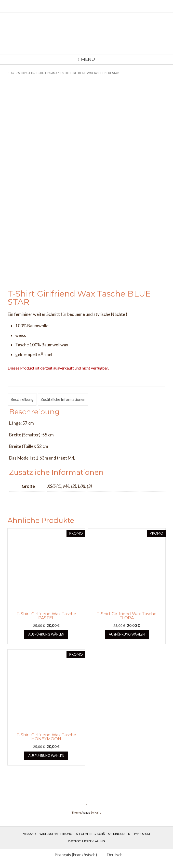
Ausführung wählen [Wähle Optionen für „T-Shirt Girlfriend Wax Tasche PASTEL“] (46, 634)
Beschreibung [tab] (22, 399)
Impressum (142, 834)
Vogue (86, 812)
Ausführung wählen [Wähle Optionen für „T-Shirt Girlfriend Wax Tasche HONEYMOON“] (46, 756)
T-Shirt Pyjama (47, 73)
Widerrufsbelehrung (56, 834)
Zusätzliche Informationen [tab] (63, 399)
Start (12, 73)
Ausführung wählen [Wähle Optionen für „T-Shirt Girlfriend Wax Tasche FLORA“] (127, 634)
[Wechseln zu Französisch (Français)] (74, 855)
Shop (22, 73)
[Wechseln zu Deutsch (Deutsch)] (112, 855)
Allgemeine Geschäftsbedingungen (103, 834)
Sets (31, 73)
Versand (29, 834)
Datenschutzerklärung (87, 841)
